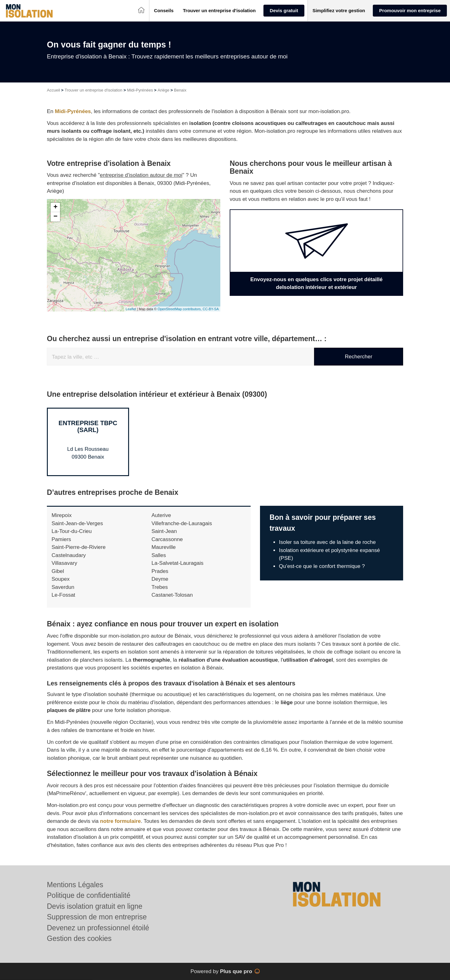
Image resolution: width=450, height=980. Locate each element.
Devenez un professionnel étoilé (98, 928)
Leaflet (131, 309)
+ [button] (55, 207)
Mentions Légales (75, 885)
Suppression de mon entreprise (97, 917)
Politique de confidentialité (89, 895)
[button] (164, 11)
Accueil (53, 90)
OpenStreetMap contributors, (180, 309)
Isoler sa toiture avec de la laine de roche (327, 542)
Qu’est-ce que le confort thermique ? (322, 566)
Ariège (163, 90)
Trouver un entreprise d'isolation (94, 90)
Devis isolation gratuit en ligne (95, 906)
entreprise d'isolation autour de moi (141, 175)
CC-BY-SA (211, 309)
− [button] (55, 217)
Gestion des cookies (79, 938)
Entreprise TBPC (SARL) (88, 426)
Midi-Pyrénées (140, 90)
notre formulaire (120, 821)
